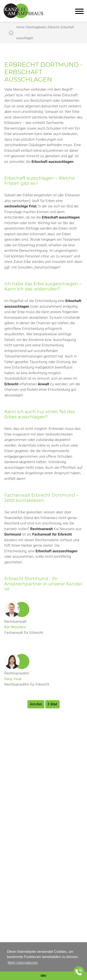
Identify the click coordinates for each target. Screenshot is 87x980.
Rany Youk (13, 679)
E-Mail (52, 704)
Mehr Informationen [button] (23, 963)
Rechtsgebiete (36, 27)
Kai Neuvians (15, 627)
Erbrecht (54, 27)
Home (20, 27)
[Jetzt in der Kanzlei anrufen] (79, 972)
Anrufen (36, 704)
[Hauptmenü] (79, 12)
